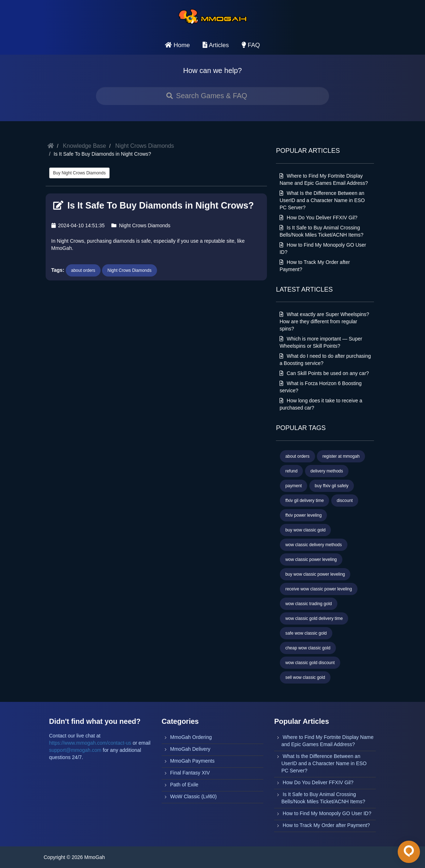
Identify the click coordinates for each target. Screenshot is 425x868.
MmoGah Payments (193, 761)
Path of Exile (184, 785)
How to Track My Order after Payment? (326, 825)
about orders (83, 270)
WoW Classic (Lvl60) (194, 796)
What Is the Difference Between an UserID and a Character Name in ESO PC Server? (322, 200)
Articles (216, 45)
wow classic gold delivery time (314, 618)
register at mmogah (341, 456)
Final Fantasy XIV (190, 773)
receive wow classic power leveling (318, 589)
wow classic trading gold (308, 604)
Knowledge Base (84, 146)
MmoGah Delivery (190, 749)
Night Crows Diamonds (145, 146)
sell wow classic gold (305, 677)
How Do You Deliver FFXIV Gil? (318, 218)
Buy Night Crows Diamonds (80, 173)
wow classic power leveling (311, 559)
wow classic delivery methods (313, 545)
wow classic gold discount (310, 663)
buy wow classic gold (305, 530)
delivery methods (327, 471)
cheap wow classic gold (308, 648)
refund (291, 471)
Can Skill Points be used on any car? (324, 373)
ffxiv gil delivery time (304, 501)
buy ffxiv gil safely (332, 486)
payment (294, 486)
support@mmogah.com (75, 750)
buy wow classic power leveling (315, 574)
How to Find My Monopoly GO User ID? (327, 813)
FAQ (251, 45)
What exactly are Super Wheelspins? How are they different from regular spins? (324, 321)
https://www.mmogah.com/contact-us (90, 743)
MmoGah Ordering (191, 737)
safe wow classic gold (306, 633)
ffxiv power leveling (303, 515)
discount (345, 501)
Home (177, 45)
